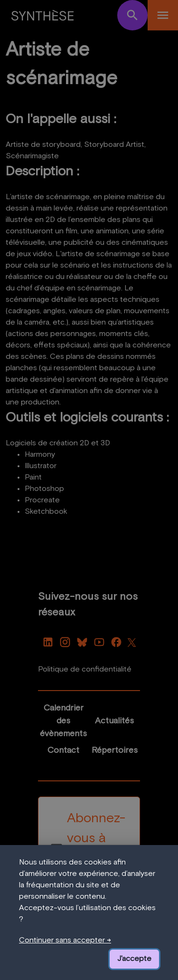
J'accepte (134, 959)
